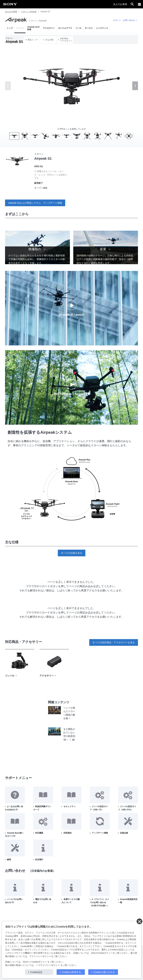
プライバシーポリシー (49, 965)
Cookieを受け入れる (104, 972)
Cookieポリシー (39, 962)
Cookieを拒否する (71, 972)
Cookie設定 (36, 972)
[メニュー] (139, 4)
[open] (132, 4)
